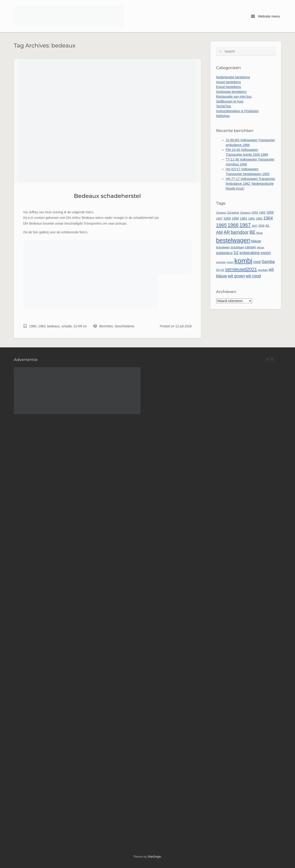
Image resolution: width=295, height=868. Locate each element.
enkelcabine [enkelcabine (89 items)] (250, 253)
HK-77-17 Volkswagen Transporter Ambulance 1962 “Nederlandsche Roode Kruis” (251, 184)
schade (66, 326)
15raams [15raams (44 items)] (221, 213)
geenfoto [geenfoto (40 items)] (221, 262)
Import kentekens (229, 82)
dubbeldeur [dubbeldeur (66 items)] (224, 253)
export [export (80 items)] (266, 253)
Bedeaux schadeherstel (108, 196)
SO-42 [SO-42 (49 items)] (220, 270)
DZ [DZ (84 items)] (236, 253)
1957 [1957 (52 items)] (219, 219)
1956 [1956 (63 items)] (270, 212)
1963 (42, 326)
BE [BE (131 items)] (253, 232)
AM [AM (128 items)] (220, 232)
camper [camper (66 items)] (251, 247)
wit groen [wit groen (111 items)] (236, 276)
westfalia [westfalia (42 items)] (263, 270)
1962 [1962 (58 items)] (252, 218)
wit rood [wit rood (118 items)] (253, 276)
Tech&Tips (224, 106)
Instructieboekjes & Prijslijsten (237, 111)
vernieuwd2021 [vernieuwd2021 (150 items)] (241, 269)
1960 (33, 326)
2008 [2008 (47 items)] (261, 226)
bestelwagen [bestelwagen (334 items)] (233, 240)
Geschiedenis (125, 326)
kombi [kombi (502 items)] (243, 261)
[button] (272, 359)
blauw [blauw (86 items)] (256, 241)
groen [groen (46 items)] (230, 262)
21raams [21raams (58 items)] (233, 213)
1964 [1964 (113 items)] (268, 218)
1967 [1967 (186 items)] (245, 225)
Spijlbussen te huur (230, 101)
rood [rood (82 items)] (257, 262)
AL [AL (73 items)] (267, 225)
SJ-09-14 (80, 326)
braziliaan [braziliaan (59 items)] (237, 247)
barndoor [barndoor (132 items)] (240, 232)
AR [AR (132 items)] (227, 232)
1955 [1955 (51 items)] (262, 213)
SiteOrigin (154, 857)
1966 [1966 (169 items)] (233, 225)
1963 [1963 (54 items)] (259, 218)
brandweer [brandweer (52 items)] (223, 247)
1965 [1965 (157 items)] (221, 225)
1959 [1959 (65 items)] (227, 218)
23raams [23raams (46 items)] (245, 213)
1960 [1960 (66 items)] (235, 218)
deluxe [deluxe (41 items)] (261, 247)
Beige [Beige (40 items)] (259, 233)
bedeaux (53, 326)
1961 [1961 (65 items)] (244, 218)
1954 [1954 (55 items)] (255, 213)
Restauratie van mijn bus (234, 97)
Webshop (223, 116)
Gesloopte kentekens (231, 92)
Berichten (106, 326)
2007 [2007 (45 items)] (255, 226)
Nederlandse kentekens (233, 77)
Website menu (265, 16)
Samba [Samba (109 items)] (268, 262)
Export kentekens (229, 87)
